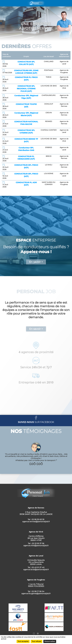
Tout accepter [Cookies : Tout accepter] (23, 641)
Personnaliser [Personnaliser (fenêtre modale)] (50, 641)
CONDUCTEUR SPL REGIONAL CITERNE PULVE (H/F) (26, 89)
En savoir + (36, 262)
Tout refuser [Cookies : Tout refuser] (36, 641)
